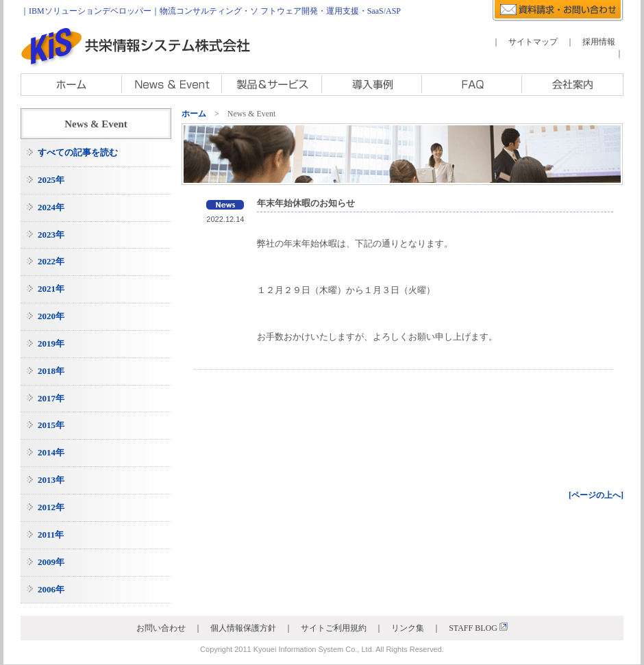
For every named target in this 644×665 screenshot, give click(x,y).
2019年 (51, 343)
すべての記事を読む (78, 152)
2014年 (51, 452)
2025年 (51, 180)
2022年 (51, 261)
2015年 (51, 425)
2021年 (51, 289)
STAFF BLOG (478, 628)
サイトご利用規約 (334, 628)
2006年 (51, 589)
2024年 (51, 207)
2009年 (51, 562)
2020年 (51, 316)
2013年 (51, 480)
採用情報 (599, 42)
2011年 (51, 535)
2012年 (51, 507)
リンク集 (408, 628)
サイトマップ (533, 42)
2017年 (51, 398)
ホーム (194, 114)
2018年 (51, 371)
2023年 (51, 235)
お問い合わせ (161, 628)
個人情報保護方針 (243, 628)
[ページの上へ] (596, 495)
